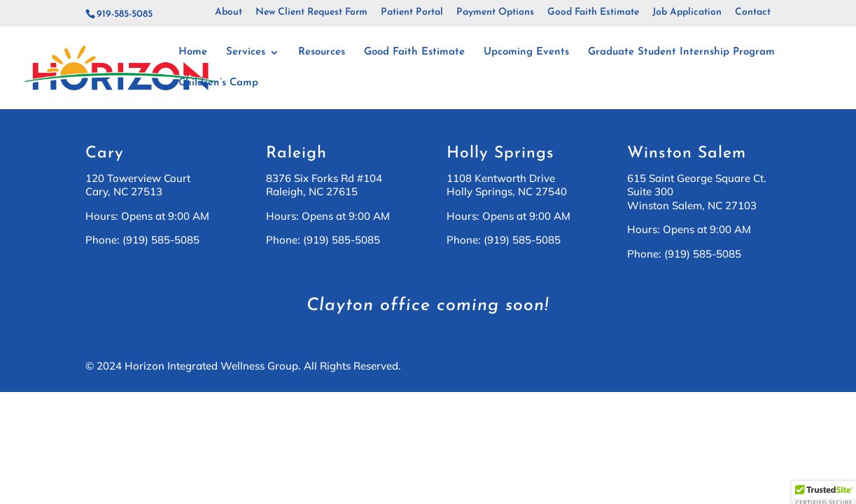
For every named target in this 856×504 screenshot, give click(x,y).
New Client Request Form (311, 13)
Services (246, 52)
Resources (322, 52)
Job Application (687, 13)
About (229, 13)
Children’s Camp (218, 83)
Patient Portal (412, 13)
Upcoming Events (526, 52)
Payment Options (495, 13)
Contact (753, 13)
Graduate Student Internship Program (681, 52)
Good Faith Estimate (593, 13)
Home (193, 52)
